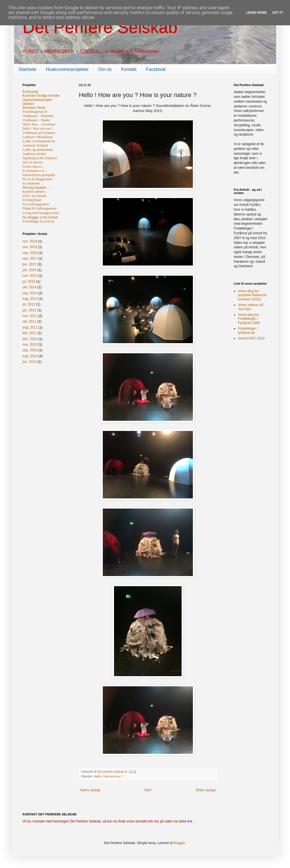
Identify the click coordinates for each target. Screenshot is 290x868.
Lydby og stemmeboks (38, 150)
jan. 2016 (29, 270)
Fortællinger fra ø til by (38, 221)
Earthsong (30, 92)
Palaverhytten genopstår (39, 175)
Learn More (256, 13)
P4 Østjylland (32, 200)
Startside (27, 69)
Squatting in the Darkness (40, 158)
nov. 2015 (30, 276)
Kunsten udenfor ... (35, 192)
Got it (277, 13)
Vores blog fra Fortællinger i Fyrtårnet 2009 (249, 319)
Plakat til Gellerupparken (40, 208)
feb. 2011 (30, 333)
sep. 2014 (30, 293)
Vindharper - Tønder (36, 120)
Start (148, 790)
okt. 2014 (29, 287)
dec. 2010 (30, 339)
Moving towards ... (36, 188)
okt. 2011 (29, 321)
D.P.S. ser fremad (34, 196)
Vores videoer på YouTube (251, 307)
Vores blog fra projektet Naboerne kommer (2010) (252, 295)
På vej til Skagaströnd (37, 179)
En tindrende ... (33, 183)
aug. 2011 (30, 327)
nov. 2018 (30, 247)
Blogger (179, 843)
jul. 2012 (29, 304)
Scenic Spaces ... (34, 167)
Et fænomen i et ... (35, 171)
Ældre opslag (205, 790)
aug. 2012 (30, 299)
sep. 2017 (30, 258)
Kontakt (129, 69)
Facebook (156, 69)
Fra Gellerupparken (36, 204)
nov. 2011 (30, 316)
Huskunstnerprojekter (67, 69)
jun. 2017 (29, 264)
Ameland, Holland (35, 145)
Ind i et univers (33, 162)
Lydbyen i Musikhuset (38, 137)
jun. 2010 (29, 362)
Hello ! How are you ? (109, 776)
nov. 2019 (30, 241)
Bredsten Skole (34, 108)
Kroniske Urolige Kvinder (41, 96)
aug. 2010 (30, 356)
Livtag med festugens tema (41, 213)
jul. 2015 (29, 282)
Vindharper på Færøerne (39, 133)
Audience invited (34, 154)
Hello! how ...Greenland (39, 124)
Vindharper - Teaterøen (38, 116)
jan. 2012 (29, 310)
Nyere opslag (90, 790)
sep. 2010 (30, 350)
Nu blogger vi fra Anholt (40, 217)
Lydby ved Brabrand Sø (39, 141)
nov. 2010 (30, 345)
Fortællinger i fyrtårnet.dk (248, 330)
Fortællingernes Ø (35, 112)
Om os (105, 69)
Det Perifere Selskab (100, 27)
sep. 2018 (30, 253)
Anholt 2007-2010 (251, 338)
